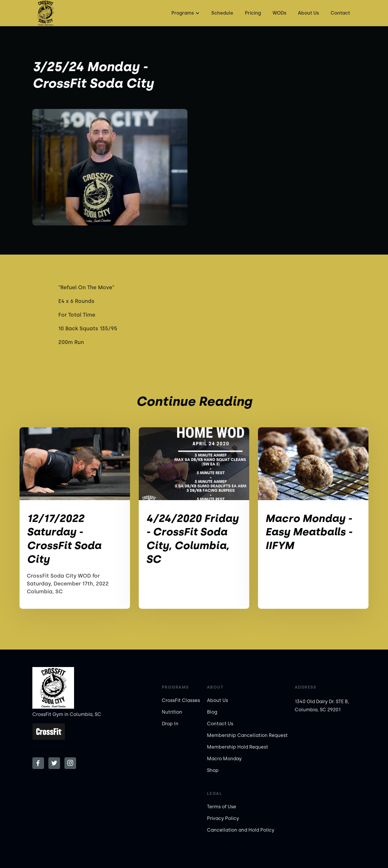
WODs (279, 13)
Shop (213, 770)
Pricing (253, 13)
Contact (340, 13)
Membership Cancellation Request (247, 735)
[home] (45, 13)
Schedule (222, 13)
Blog (212, 712)
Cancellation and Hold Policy (241, 830)
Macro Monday (224, 759)
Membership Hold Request (238, 747)
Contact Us (220, 724)
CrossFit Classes (181, 700)
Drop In (170, 724)
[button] (185, 13)
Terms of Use (222, 807)
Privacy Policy (223, 818)
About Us (308, 13)
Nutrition (172, 712)
